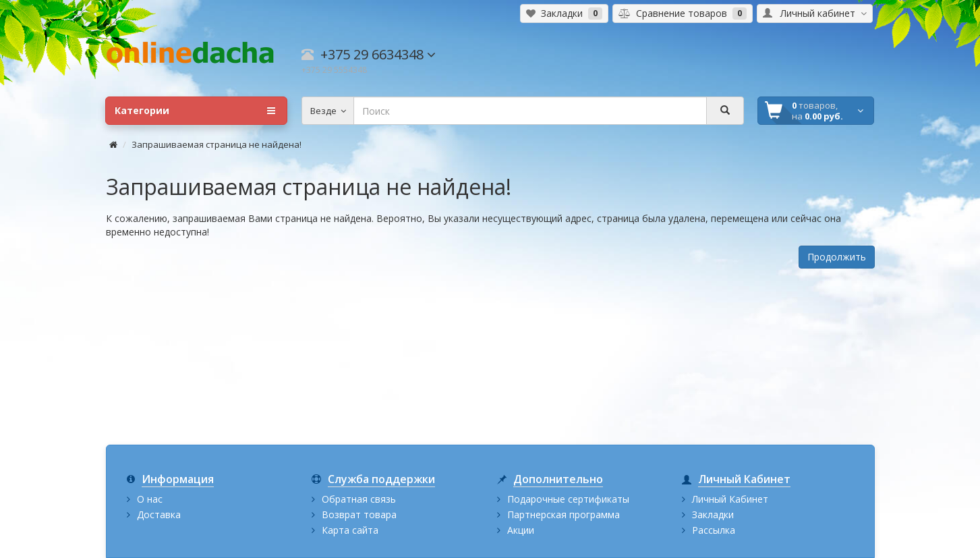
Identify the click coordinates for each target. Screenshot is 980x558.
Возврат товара (359, 514)
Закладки (713, 514)
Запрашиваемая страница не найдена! (217, 144)
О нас (150, 499)
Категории (195, 111)
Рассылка (714, 530)
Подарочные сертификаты (568, 499)
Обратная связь (359, 499)
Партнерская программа (564, 514)
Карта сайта (350, 530)
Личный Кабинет (730, 499)
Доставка (159, 514)
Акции (521, 530)
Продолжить (837, 257)
